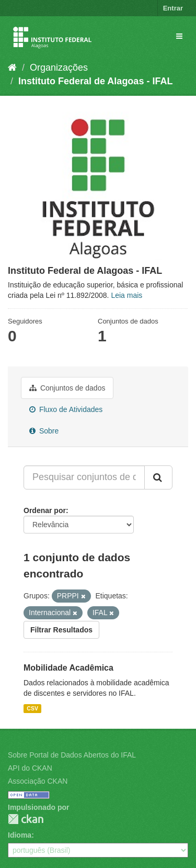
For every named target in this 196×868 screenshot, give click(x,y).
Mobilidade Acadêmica (68, 668)
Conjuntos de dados (67, 388)
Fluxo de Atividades (66, 409)
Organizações (59, 68)
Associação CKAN (38, 781)
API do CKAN (30, 768)
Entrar (173, 8)
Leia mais (126, 295)
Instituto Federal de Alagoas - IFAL (95, 81)
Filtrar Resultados (61, 630)
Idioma (20, 835)
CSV (32, 708)
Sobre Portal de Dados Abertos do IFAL (72, 755)
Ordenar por (45, 510)
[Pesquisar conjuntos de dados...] (84, 477)
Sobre (44, 431)
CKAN (26, 819)
